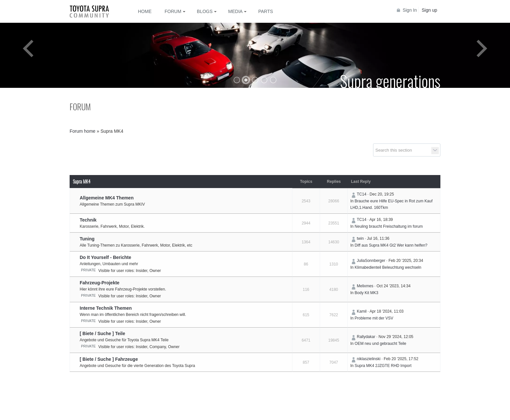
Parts (266, 11)
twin (360, 238)
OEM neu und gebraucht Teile (380, 344)
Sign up (429, 10)
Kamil (362, 311)
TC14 (362, 194)
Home (145, 11)
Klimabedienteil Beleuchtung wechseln (388, 267)
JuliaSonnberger (371, 261)
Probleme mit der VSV (374, 318)
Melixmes (365, 286)
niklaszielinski (369, 359)
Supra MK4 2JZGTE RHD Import (383, 366)
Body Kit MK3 (366, 293)
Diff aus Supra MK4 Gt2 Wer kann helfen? (391, 245)
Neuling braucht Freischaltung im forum (389, 226)
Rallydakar (366, 337)
